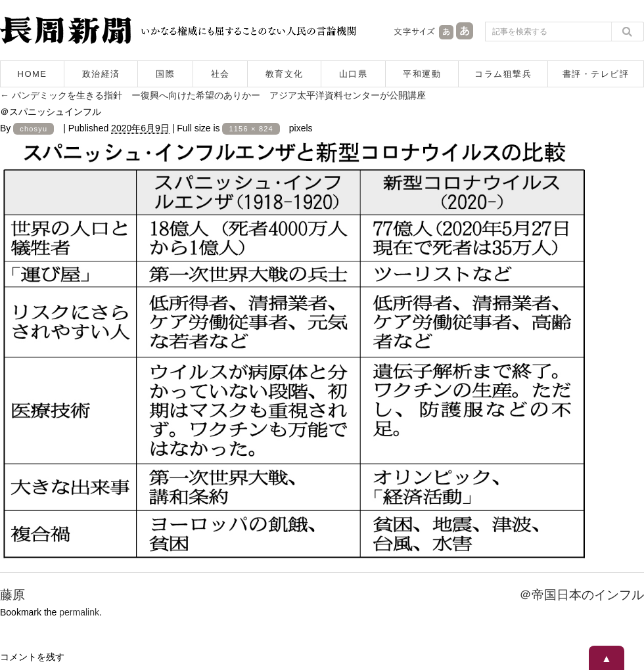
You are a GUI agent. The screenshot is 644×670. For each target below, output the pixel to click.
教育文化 (285, 74)
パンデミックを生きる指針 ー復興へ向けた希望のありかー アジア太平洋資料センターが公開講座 (213, 95)
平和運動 (422, 74)
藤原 (12, 595)
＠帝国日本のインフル (582, 595)
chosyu (34, 129)
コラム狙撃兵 (503, 74)
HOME (33, 74)
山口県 (354, 74)
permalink (79, 612)
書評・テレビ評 (596, 74)
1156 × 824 (251, 129)
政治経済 (101, 74)
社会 (220, 74)
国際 (165, 74)
